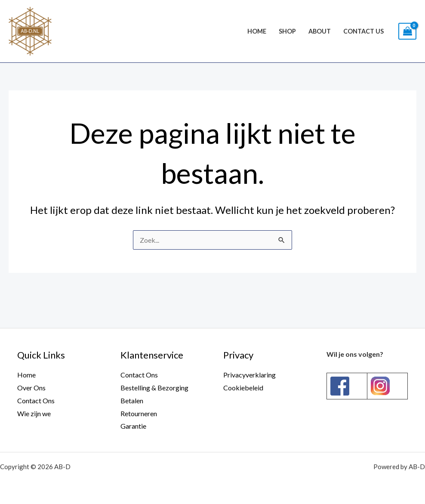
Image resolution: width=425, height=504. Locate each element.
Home (257, 31)
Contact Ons (36, 400)
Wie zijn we (34, 413)
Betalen (132, 400)
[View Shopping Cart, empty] (407, 31)
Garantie (133, 426)
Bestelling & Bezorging (154, 388)
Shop (287, 31)
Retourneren (139, 413)
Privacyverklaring (249, 375)
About (320, 31)
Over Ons (31, 388)
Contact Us (363, 31)
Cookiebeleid (243, 388)
